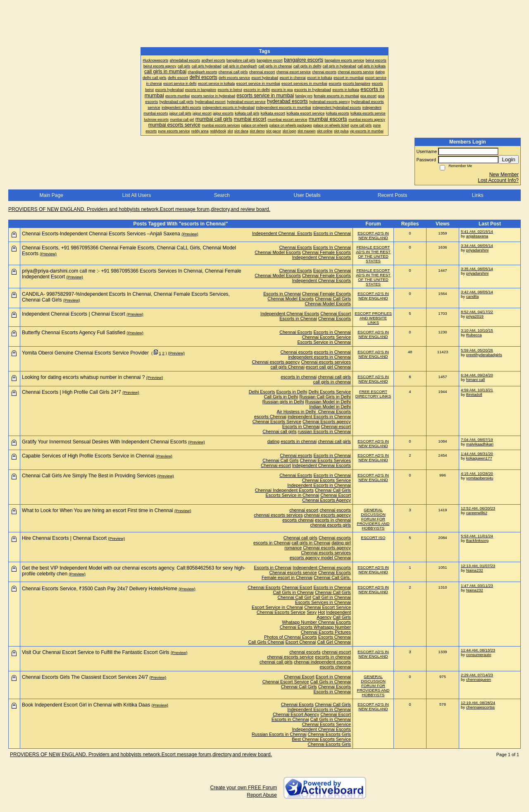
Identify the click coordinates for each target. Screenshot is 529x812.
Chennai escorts (297, 352)
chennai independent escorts (322, 662)
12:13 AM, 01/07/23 (478, 566)
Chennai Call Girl (294, 597)
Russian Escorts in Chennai (279, 734)
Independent (338, 612)
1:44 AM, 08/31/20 (477, 454)
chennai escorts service (290, 657)
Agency (324, 617)
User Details (307, 195)
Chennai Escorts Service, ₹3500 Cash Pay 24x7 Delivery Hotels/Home (100, 589)
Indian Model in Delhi (330, 407)
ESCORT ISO (373, 538)
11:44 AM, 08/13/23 (478, 650)
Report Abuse (262, 795)
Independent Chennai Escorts (282, 233)
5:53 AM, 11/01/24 (477, 536)
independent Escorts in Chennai (319, 417)
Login (509, 159)
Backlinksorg (477, 540)
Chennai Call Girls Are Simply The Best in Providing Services (89, 476)
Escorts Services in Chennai (323, 602)
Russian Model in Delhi (328, 402)
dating (273, 441)
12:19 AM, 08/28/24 (478, 703)
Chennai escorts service (293, 572)
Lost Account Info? (498, 180)
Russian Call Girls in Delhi (325, 397)
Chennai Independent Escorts (284, 490)
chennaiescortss (480, 707)
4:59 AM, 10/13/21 (477, 390)
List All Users (137, 195)
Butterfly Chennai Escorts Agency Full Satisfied (74, 333)
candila (472, 296)
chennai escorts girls (331, 525)
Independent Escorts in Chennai (319, 485)
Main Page (51, 195)
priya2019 (475, 316)
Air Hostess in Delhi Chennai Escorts (314, 412)
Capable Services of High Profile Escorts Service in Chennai (88, 456)
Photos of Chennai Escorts (291, 637)
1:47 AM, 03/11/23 (477, 586)
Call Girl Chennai (334, 642)
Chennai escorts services (326, 362)
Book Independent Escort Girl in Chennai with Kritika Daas (86, 705)
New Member (504, 175)
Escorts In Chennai (332, 247)
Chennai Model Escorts (278, 252)
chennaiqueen (479, 679)
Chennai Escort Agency (296, 714)
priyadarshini (477, 250)
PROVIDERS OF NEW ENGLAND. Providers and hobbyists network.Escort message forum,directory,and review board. (139, 209)
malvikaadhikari (480, 444)
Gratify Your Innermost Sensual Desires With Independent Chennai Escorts (104, 442)
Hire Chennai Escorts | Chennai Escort (64, 538)
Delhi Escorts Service (330, 392)
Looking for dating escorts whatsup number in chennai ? (83, 377)
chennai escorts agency (328, 515)
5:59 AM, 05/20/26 (477, 350)
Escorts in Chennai (332, 233)
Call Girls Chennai (266, 642)
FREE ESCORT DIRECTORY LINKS (373, 394)
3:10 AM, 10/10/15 (477, 330)
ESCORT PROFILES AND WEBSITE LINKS (373, 318)
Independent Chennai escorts (322, 568)
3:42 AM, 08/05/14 (477, 292)
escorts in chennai (299, 377)
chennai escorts (335, 510)
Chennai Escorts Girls (329, 734)
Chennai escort (336, 426)
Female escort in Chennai (287, 577)
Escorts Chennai (335, 637)
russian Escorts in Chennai (324, 431)
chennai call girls (334, 377)
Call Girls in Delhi (281, 397)
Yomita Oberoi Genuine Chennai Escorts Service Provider (85, 353)
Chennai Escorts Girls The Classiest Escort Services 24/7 (85, 677)
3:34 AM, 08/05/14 (477, 246)
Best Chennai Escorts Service (321, 739)
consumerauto (479, 655)
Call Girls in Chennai (293, 592)
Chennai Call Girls (333, 299)
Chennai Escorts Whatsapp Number (315, 627)
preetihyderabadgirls (484, 355)
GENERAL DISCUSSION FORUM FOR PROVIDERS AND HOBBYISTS (373, 519)
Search (222, 195)
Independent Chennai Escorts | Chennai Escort (74, 314)
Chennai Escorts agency (327, 422)
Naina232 (475, 570)
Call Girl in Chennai (332, 597)
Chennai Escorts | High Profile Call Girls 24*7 (71, 392)
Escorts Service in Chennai (324, 342)
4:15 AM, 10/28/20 (477, 473)
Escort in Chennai (333, 677)
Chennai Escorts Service (326, 337)
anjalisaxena (477, 236)
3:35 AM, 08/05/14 (477, 269)
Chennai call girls (279, 431)
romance (293, 548)
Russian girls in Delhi (283, 402)
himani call (475, 380)
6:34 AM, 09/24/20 (477, 375)
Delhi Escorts (262, 392)
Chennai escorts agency (276, 362)
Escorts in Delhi (292, 392)
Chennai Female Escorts (326, 252)
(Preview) (190, 234)
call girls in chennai (332, 382)
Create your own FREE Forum (244, 788)
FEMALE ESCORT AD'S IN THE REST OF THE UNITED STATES (373, 254)
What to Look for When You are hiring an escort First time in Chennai (98, 510)
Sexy (312, 612)
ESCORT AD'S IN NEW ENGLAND (373, 235)
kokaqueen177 (479, 458)
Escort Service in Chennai (277, 607)
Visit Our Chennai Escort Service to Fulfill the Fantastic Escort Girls (96, 652)
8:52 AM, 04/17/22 (477, 312)
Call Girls (342, 617)
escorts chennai (298, 520)
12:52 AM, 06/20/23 (478, 508)
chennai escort (304, 510)
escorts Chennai (270, 417)
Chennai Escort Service (328, 607)
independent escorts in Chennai (319, 357)
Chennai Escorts (296, 247)
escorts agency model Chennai (320, 558)
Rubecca (474, 335)
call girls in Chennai (311, 543)
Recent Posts (392, 195)
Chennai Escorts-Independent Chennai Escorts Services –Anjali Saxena (101, 234)
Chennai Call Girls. (332, 577)
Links (478, 195)
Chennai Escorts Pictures (326, 632)
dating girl (341, 543)
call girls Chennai (288, 367)
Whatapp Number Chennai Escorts (316, 622)
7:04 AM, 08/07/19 (477, 440)
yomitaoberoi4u (480, 478)
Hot (321, 612)
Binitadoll (474, 394)
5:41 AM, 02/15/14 (477, 231)
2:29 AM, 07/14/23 (477, 675)
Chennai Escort (336, 314)
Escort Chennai (301, 642)
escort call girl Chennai (328, 367)
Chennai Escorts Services (325, 460)
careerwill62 (477, 513)
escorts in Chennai (332, 352)
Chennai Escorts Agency (326, 500)
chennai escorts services (278, 515)
